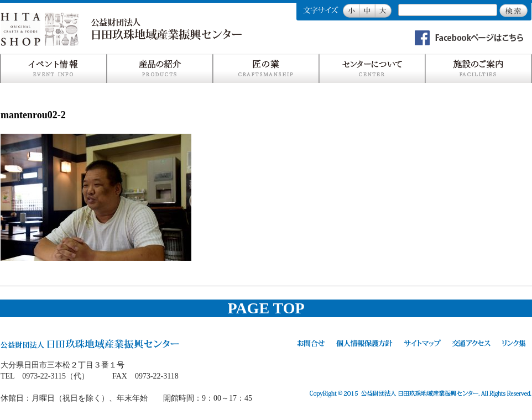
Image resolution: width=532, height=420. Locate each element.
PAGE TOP (266, 308)
